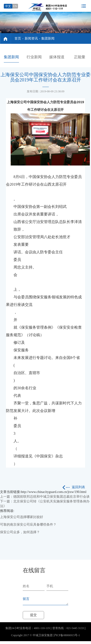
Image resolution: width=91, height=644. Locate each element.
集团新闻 (48, 38)
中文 (8, 6)
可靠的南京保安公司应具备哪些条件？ (28, 525)
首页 (18, 38)
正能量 (80, 57)
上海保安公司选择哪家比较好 (22, 517)
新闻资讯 (31, 38)
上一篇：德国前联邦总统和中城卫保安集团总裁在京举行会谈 (45, 497)
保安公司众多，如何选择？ (20, 532)
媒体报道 (57, 57)
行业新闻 (34, 57)
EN (15, 6)
